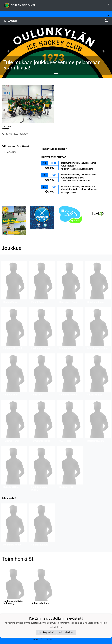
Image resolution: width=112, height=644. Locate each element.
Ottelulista (9, 163)
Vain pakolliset (66, 632)
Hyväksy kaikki (46, 632)
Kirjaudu (56, 21)
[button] (8, 51)
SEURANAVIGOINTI (58, 4)
